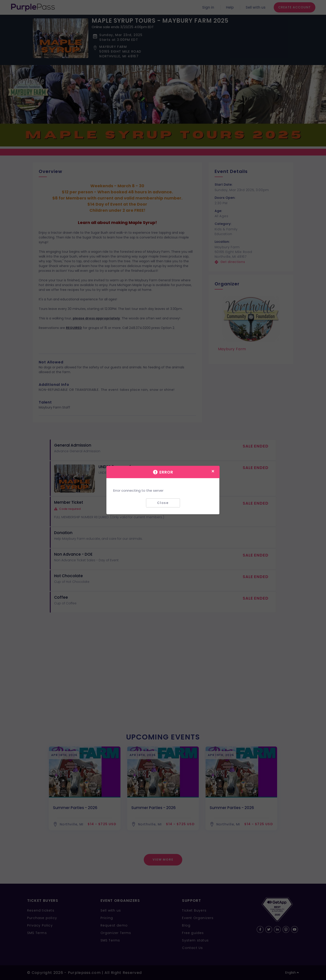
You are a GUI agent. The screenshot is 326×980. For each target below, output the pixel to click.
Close (163, 503)
